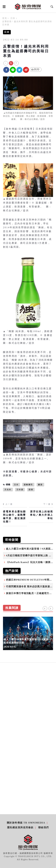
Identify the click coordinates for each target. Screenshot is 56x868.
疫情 (31, 490)
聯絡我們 (43, 827)
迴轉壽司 (28, 485)
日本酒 (20, 490)
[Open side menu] (4, 7)
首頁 (5, 18)
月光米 (8, 490)
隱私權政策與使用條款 (20, 827)
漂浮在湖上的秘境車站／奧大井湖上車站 (42, 515)
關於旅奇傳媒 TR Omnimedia (26, 823)
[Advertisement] (28, 708)
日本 (13, 18)
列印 (36, 69)
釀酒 (40, 485)
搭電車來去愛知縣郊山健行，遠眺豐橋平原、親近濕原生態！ (14, 517)
